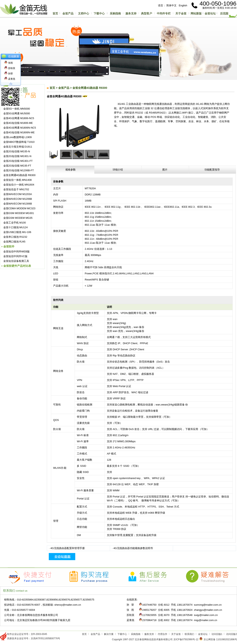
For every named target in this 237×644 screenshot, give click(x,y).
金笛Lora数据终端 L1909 (18, 137)
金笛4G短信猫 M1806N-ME (19, 132)
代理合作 (163, 634)
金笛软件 (9, 246)
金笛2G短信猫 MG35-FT (17, 166)
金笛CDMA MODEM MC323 (19, 208)
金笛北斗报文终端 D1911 (18, 147)
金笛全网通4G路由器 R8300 (19, 175)
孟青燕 (10, 79)
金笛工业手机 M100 (15, 223)
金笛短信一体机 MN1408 (18, 180)
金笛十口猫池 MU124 (16, 227)
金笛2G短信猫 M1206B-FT (19, 170)
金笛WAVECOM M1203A (18, 194)
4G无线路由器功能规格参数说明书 (133, 548)
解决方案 (109, 634)
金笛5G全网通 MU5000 (17, 113)
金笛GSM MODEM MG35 (18, 218)
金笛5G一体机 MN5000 (17, 109)
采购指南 (115, 13)
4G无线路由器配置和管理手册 (67, 548)
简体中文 (171, 5)
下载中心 (99, 13)
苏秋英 (10, 68)
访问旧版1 (217, 634)
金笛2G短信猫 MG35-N (17, 151)
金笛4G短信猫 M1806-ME (18, 123)
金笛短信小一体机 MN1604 (19, 185)
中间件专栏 (164, 13)
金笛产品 (68, 13)
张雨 (9, 63)
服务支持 (131, 13)
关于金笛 (181, 13)
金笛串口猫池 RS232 (15, 237)
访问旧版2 (232, 634)
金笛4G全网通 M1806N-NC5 (20, 128)
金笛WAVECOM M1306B (18, 204)
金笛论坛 (210, 13)
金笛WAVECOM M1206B (18, 199)
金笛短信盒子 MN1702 (16, 189)
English (183, 5)
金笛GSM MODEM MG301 (19, 213)
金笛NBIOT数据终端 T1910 (19, 142)
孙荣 (9, 74)
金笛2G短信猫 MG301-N (17, 156)
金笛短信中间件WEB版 (17, 251)
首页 (55, 13)
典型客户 (147, 13)
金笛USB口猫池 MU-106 (17, 232)
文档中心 (84, 13)
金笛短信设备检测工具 (16, 261)
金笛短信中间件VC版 (15, 256)
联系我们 (189, 634)
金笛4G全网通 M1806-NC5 (19, 118)
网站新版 (196, 13)
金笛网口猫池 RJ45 (14, 242)
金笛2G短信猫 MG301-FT (18, 161)
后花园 (224, 13)
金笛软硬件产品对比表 (17, 266)
